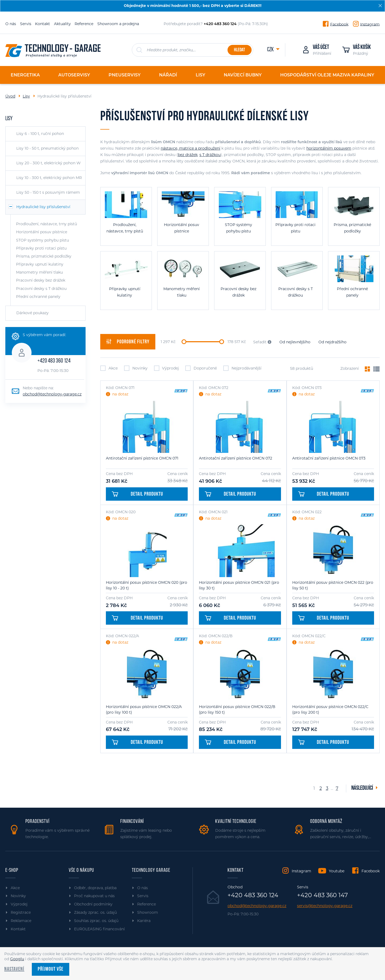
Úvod (10, 96)
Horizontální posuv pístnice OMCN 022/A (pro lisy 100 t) (144, 709)
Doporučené (201, 368)
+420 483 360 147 (322, 895)
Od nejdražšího (332, 342)
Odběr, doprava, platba (95, 888)
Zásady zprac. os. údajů (95, 912)
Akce (109, 368)
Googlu (17, 959)
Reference (84, 24)
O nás (11, 24)
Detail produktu (137, 494)
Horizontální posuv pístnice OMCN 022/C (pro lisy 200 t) (330, 709)
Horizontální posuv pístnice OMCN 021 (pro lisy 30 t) (239, 585)
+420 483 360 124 (54, 361)
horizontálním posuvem (329, 148)
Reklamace (21, 921)
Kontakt (43, 24)
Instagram (370, 24)
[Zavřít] (380, 6)
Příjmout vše (51, 969)
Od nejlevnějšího (295, 342)
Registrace (21, 912)
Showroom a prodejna (118, 24)
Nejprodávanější (242, 368)
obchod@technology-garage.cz (52, 394)
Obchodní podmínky (93, 904)
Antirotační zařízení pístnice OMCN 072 (236, 458)
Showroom (148, 912)
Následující (363, 788)
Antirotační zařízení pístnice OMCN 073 (329, 458)
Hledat (239, 50)
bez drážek (188, 155)
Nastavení (14, 969)
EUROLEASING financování (99, 929)
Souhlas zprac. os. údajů (96, 921)
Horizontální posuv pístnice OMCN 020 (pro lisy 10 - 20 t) (147, 585)
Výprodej (167, 368)
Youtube (337, 871)
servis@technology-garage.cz (325, 906)
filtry (128, 342)
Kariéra (144, 921)
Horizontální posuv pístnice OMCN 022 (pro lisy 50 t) (333, 585)
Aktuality (62, 24)
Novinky (136, 368)
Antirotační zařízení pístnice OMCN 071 (142, 458)
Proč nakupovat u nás (94, 896)
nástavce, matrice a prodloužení (190, 148)
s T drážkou (210, 155)
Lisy (26, 96)
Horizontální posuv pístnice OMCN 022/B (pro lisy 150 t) (237, 709)
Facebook (339, 24)
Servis (26, 24)
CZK (271, 50)
